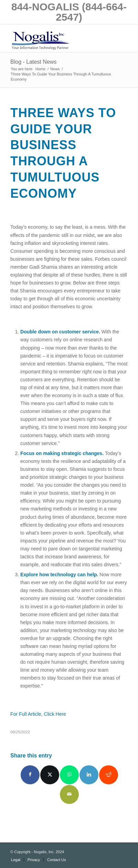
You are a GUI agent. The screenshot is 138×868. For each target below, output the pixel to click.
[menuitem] (16, 860)
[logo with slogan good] (57, 38)
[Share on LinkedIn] (89, 775)
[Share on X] (50, 775)
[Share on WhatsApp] (69, 775)
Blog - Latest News (33, 62)
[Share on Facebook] (30, 775)
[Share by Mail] (69, 794)
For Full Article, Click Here (38, 714)
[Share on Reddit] (109, 775)
